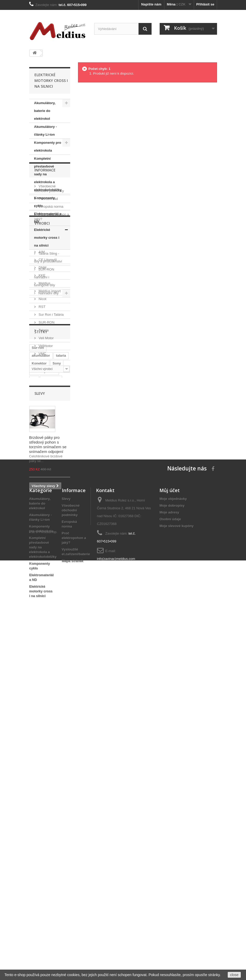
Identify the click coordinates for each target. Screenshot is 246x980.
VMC (42, 520)
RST (42, 473)
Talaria (43, 497)
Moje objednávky (173, 845)
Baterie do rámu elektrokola (45, 620)
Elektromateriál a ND (48, 218)
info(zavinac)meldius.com (116, 905)
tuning (37, 638)
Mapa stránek (73, 907)
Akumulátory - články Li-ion (46, 131)
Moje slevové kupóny (176, 872)
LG (34, 602)
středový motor (44, 594)
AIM (41, 419)
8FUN (52, 638)
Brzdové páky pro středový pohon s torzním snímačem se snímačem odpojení (48, 740)
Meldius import (49, 458)
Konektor (39, 586)
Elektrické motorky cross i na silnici (47, 238)
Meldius (44, 450)
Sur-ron (38, 571)
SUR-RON (46, 489)
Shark (59, 630)
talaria (61, 579)
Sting (36, 653)
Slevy (40, 689)
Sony (57, 586)
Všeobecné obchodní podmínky (71, 857)
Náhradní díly (48, 293)
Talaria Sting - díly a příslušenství (48, 257)
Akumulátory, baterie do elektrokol (45, 111)
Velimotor (45, 513)
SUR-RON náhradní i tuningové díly (45, 277)
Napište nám (151, 4)
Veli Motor (46, 505)
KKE (42, 442)
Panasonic (51, 602)
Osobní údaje (170, 866)
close (234, 975)
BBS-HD (38, 669)
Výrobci (42, 392)
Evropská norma (51, 347)
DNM (42, 434)
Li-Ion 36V (40, 630)
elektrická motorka (47, 661)
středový (56, 645)
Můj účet (170, 837)
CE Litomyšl (47, 426)
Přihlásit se (205, 4)
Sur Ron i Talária (51, 481)
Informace (45, 313)
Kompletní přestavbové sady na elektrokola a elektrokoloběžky (48, 174)
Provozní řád (48, 340)
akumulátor (41, 579)
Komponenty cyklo (44, 202)
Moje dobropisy (172, 852)
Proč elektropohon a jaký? (74, 884)
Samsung (56, 610)
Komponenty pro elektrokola (48, 147)
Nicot (42, 466)
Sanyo (37, 610)
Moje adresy (169, 859)
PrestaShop (47, 951)
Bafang (38, 645)
